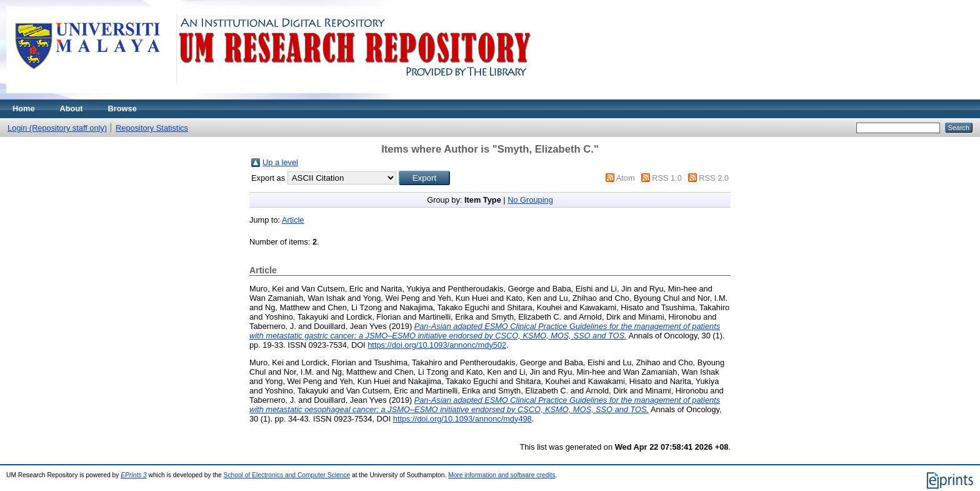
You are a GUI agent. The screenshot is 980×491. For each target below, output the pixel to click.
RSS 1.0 (667, 178)
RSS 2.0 (714, 178)
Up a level (280, 162)
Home (24, 109)
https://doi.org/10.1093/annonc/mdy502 (437, 345)
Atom (626, 178)
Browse (122, 109)
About (72, 109)
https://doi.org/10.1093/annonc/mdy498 (462, 419)
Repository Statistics (152, 128)
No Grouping (530, 200)
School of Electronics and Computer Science (287, 475)
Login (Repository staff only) (57, 128)
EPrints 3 (134, 475)
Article (293, 220)
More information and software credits (502, 475)
